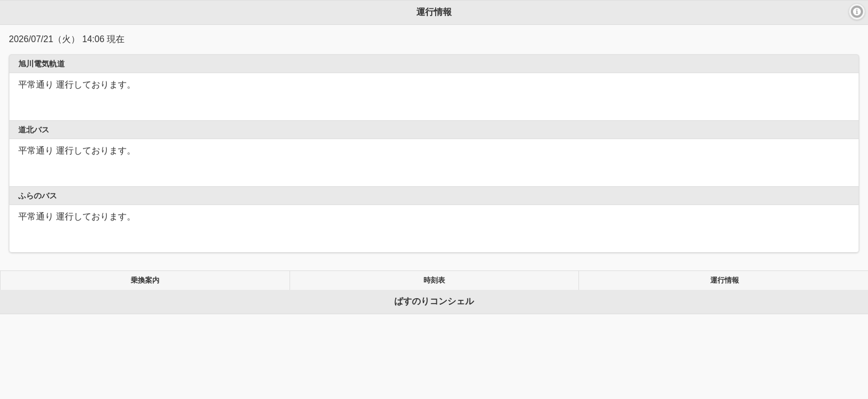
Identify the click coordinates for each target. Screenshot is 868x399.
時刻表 (434, 280)
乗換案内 (145, 280)
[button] (857, 12)
